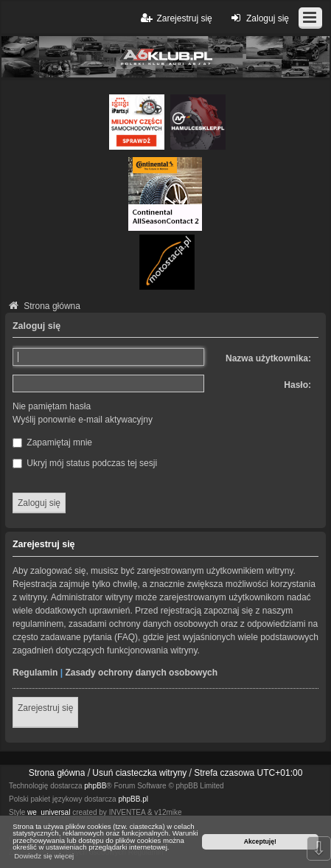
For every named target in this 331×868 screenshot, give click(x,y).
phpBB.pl (133, 799)
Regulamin (35, 673)
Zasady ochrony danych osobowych (141, 673)
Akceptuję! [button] (260, 841)
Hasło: (297, 385)
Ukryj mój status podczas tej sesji (85, 463)
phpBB (95, 786)
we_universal (49, 812)
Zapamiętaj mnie (52, 442)
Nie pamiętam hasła (52, 406)
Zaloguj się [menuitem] (258, 18)
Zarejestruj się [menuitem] (175, 18)
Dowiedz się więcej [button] (44, 856)
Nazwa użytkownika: (268, 358)
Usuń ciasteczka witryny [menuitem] (139, 773)
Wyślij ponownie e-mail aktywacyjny (83, 420)
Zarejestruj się (45, 708)
